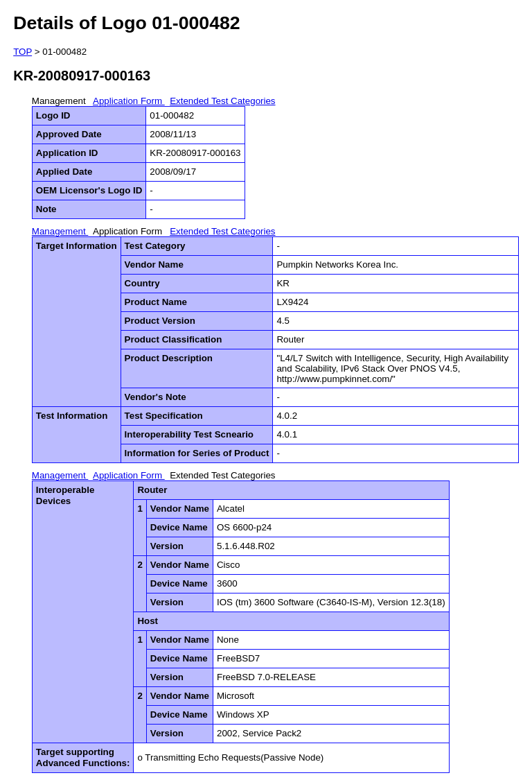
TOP (23, 52)
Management (60, 101)
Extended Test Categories (222, 101)
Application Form (129, 101)
